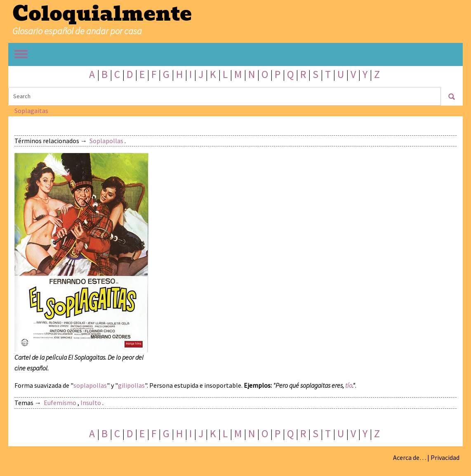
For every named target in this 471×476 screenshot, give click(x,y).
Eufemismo (60, 403)
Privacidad (445, 457)
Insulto (91, 403)
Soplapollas (106, 141)
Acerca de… (410, 457)
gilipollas (131, 385)
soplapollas (90, 385)
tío (349, 385)
